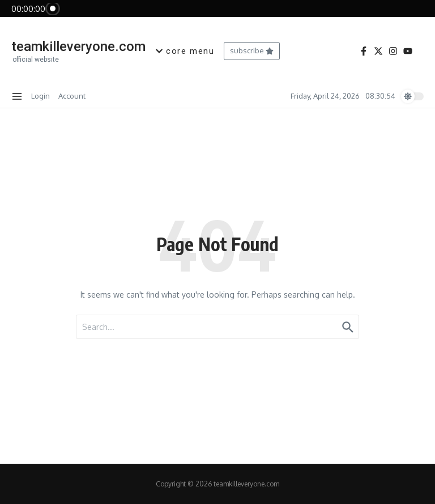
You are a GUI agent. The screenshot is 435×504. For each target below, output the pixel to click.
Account (72, 96)
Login (40, 96)
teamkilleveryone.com (78, 46)
